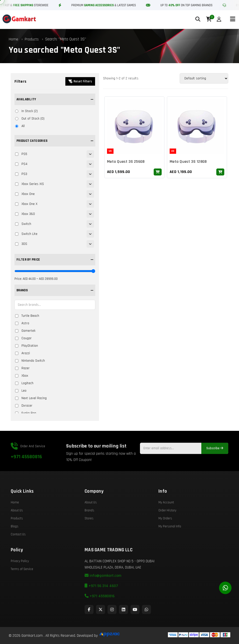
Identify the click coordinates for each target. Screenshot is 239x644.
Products (32, 39)
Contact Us (18, 546)
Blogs (15, 538)
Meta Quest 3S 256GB (126, 162)
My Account (166, 514)
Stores (89, 530)
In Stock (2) (26, 111)
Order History (167, 522)
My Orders (165, 530)
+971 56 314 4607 (101, 597)
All (20, 126)
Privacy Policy (20, 572)
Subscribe (215, 460)
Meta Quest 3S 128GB (188, 162)
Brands (89, 522)
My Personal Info (170, 538)
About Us (17, 522)
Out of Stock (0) (29, 119)
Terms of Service (22, 580)
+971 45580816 (26, 468)
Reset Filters (80, 81)
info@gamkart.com (103, 587)
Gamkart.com (32, 636)
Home (13, 39)
